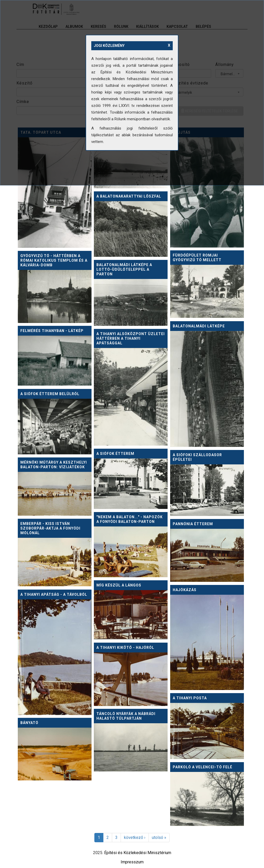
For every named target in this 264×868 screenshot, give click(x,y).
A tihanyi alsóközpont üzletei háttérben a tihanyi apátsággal (131, 338)
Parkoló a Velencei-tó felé (203, 767)
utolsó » (159, 837)
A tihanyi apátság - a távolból (54, 594)
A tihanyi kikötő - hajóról (125, 648)
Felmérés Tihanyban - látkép (52, 331)
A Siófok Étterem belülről (50, 394)
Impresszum (132, 862)
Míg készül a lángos (119, 585)
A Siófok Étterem (115, 454)
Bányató (29, 723)
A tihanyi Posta (190, 698)
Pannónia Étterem (193, 524)
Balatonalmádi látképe (199, 326)
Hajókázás (185, 590)
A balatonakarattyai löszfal (129, 196)
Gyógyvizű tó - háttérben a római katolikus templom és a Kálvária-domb (54, 260)
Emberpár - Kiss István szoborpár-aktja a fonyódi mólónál (50, 528)
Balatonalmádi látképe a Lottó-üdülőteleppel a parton (124, 269)
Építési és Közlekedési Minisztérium (138, 853)
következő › (135, 837)
